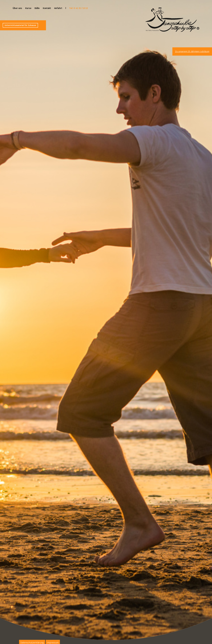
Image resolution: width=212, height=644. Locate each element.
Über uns (17, 8)
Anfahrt (58, 8)
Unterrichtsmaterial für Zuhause (20, 25)
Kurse (28, 8)
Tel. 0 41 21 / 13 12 (78, 8)
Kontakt (47, 8)
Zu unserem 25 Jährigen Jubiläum (192, 51)
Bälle (37, 8)
